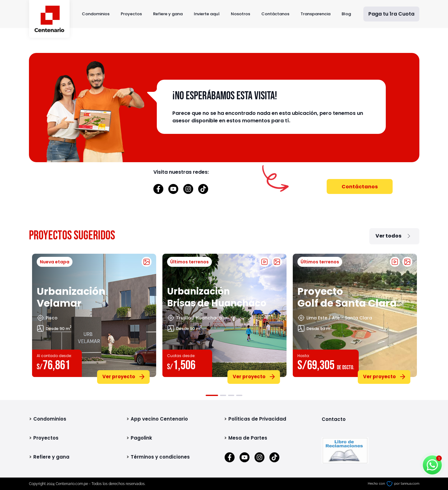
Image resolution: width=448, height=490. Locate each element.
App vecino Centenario (159, 419)
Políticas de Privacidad (257, 419)
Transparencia (315, 14)
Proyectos (131, 14)
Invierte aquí (207, 14)
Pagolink (141, 438)
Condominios (96, 14)
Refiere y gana (168, 14)
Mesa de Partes (248, 438)
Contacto (334, 419)
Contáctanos (275, 14)
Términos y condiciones (160, 457)
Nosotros (240, 14)
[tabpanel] (94, 318)
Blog (346, 14)
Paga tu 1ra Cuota (391, 14)
